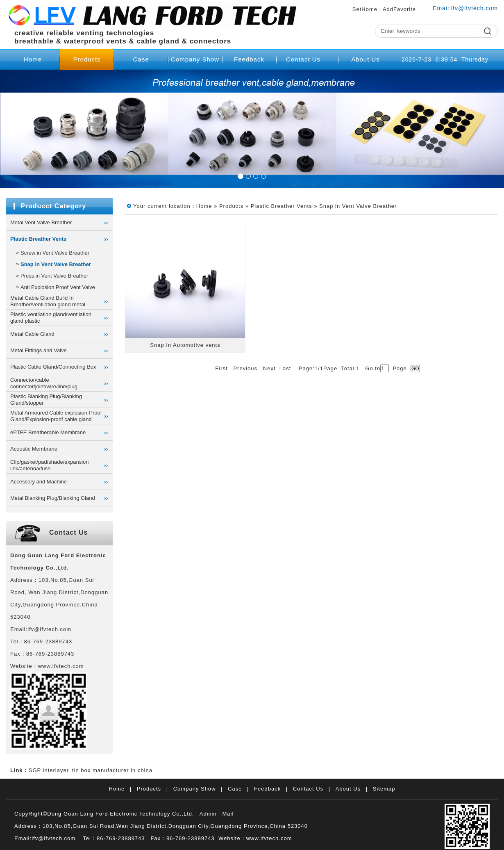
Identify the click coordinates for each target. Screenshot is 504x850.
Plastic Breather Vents (38, 239)
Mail (228, 814)
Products (87, 59)
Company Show (195, 59)
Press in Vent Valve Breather (54, 276)
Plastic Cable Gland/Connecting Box (53, 367)
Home (33, 59)
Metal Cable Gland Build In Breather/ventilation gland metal (48, 301)
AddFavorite (399, 9)
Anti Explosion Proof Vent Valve (58, 287)
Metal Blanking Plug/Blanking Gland (53, 498)
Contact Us (303, 59)
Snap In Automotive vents (185, 345)
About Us (366, 59)
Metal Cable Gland (32, 334)
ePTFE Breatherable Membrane (48, 432)
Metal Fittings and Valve (39, 350)
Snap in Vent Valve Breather (56, 264)
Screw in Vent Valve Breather (55, 253)
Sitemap (384, 789)
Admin (208, 814)
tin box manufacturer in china (112, 770)
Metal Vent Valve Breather (41, 222)
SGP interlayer (49, 770)
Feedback (249, 59)
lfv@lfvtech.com (474, 8)
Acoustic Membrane (34, 449)
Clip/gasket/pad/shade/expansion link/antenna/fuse (50, 465)
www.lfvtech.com (269, 838)
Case (141, 59)
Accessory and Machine (39, 482)
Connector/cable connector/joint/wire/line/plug (44, 383)
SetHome (365, 9)
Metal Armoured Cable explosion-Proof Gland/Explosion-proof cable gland (56, 416)
